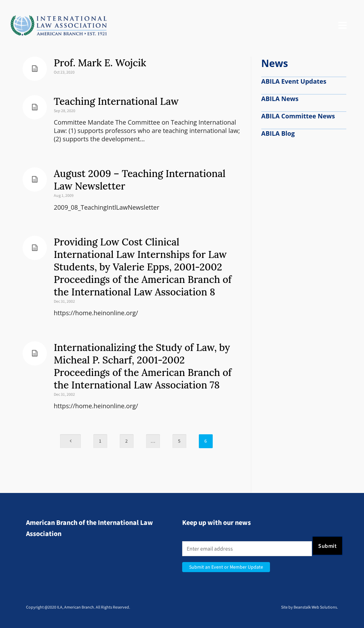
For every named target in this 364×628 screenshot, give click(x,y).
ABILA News (280, 99)
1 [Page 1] (100, 441)
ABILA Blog (278, 133)
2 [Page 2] (126, 441)
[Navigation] (342, 26)
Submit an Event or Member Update (226, 567)
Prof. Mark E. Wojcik (100, 63)
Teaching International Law (116, 101)
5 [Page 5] (179, 441)
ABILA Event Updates (294, 81)
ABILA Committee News (298, 116)
